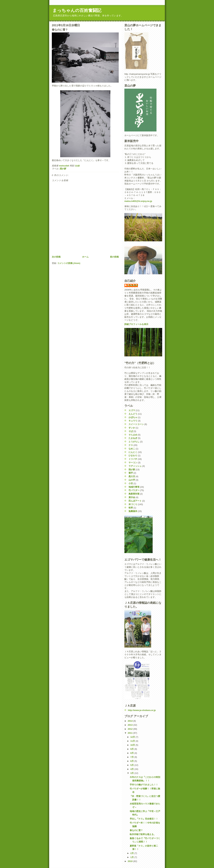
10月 (133, 745)
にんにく (133, 452)
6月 (132, 761)
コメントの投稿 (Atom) (69, 263)
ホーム (85, 257)
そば (131, 431)
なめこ (132, 449)
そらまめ (133, 435)
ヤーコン (133, 463)
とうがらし (134, 442)
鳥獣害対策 (134, 494)
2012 (130, 729)
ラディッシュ (135, 466)
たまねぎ (133, 438)
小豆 (131, 483)
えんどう (133, 414)
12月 (133, 737)
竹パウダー (134, 490)
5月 (132, 765)
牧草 (131, 508)
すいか (132, 428)
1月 (132, 857)
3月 (132, 773)
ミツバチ (133, 459)
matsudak (133, 285)
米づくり (133, 504)
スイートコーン (136, 424)
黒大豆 (132, 476)
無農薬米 (133, 511)
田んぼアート (135, 501)
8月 (132, 753)
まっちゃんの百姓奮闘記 (77, 10)
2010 (130, 861)
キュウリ (133, 421)
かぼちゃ (133, 417)
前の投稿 (114, 257)
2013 (130, 725)
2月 (132, 853)
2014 (130, 721)
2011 (130, 733)
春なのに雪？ (136, 830)
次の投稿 (56, 257)
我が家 (63, 169)
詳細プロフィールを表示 (136, 324)
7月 (132, 757)
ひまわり (133, 455)
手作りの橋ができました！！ (144, 785)
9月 (132, 749)
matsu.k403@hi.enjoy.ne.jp (138, 201)
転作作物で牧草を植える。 (143, 834)
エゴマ (132, 410)
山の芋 (132, 480)
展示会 (132, 497)
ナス (131, 445)
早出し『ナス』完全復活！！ (144, 819)
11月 (133, 741)
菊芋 (131, 473)
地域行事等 (134, 487)
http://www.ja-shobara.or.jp (142, 710)
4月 (132, 769)
